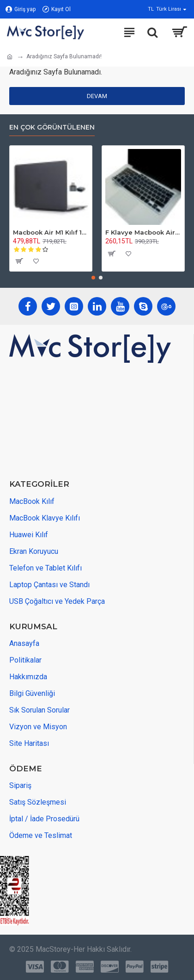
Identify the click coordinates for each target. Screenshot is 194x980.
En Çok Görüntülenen (52, 127)
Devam (97, 96)
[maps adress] (79, 422)
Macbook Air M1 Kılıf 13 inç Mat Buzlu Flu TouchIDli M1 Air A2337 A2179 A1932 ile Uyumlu (51, 232)
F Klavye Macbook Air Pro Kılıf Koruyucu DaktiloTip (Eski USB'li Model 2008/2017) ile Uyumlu (143, 232)
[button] (93, 278)
